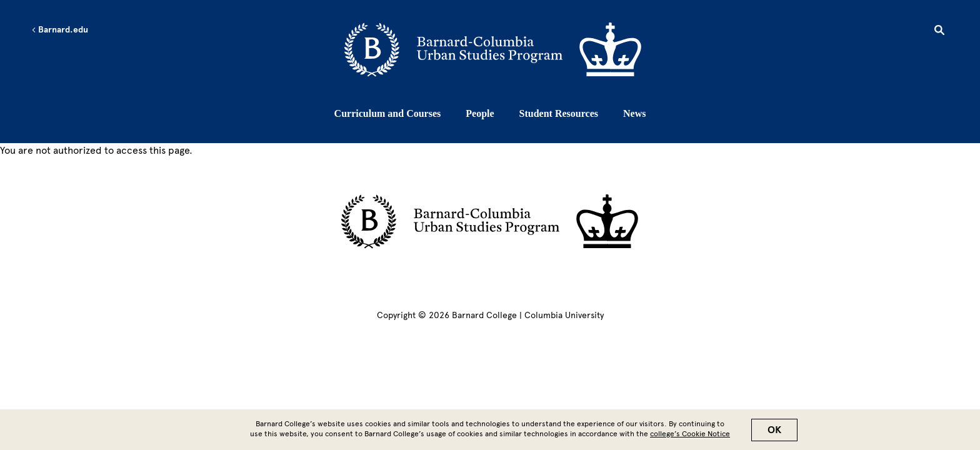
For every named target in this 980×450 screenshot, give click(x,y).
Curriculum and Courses (388, 113)
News (634, 113)
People (480, 113)
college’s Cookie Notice (690, 437)
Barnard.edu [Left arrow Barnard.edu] (60, 30)
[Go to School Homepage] (493, 51)
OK (774, 433)
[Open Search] (939, 32)
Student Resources (559, 113)
